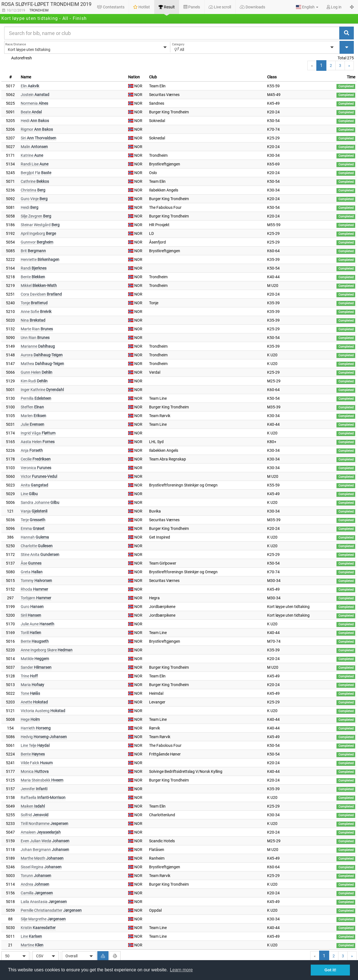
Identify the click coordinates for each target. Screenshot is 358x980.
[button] (307, 7)
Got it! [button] (330, 970)
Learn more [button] (181, 970)
